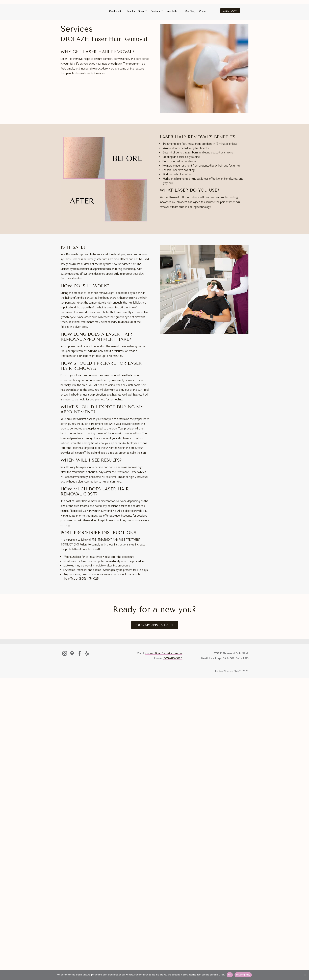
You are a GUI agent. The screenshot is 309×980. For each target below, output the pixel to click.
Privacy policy (243, 975)
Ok (230, 975)
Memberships (116, 11)
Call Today (230, 11)
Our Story (190, 11)
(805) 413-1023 (173, 665)
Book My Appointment (155, 632)
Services (155, 11)
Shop (141, 11)
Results (131, 11)
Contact (203, 11)
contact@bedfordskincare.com (164, 660)
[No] (305, 975)
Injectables (173, 11)
